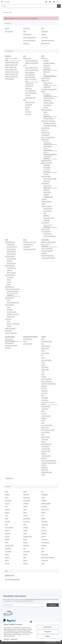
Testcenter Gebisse (49, 103)
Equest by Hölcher (46, 379)
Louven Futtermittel (47, 425)
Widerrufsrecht (46, 43)
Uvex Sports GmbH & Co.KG (49, 463)
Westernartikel (45, 229)
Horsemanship (45, 128)
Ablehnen (47, 636)
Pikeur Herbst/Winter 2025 (31, 80)
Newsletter (26, 43)
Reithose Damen (11, 254)
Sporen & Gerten (10, 298)
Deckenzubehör (48, 146)
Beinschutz (28, 112)
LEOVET (25, 530)
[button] (46, 2)
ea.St (43, 372)
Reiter (25, 65)
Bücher (25, 341)
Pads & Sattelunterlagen (50, 179)
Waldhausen (45, 560)
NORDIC (44, 536)
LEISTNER (8, 533)
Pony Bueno (45, 439)
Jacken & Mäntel (11, 249)
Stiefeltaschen (11, 317)
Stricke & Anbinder (49, 119)
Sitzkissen (44, 199)
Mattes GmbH (45, 428)
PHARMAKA (45, 539)
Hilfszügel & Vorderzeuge (48, 121)
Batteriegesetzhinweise (48, 40)
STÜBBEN (44, 545)
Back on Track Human (11, 333)
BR (42, 355)
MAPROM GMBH (46, 503)
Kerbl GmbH (45, 409)
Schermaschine (48, 234)
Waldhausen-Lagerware (48, 557)
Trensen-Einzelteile (49, 218)
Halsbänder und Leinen (30, 242)
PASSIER (7, 539)
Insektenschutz (46, 133)
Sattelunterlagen (46, 176)
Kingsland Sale (29, 84)
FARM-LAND (26, 497)
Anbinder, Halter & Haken (48, 242)
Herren (9, 282)
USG (24, 548)
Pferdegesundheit (46, 161)
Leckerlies (44, 253)
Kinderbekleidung (30, 75)
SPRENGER (26, 545)
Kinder (9, 284)
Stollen (43, 204)
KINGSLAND (26, 551)
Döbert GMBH (45, 370)
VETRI (25, 557)
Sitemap (44, 34)
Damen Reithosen (30, 72)
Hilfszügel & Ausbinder (50, 123)
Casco (43, 362)
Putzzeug (46, 174)
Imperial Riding (46, 406)
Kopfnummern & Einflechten (48, 226)
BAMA (43, 351)
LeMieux (44, 418)
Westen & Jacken (11, 263)
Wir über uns (27, 28)
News (25, 31)
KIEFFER (7, 530)
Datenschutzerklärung (31, 599)
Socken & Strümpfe (10, 328)
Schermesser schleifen (11, 345)
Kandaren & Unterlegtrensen (48, 95)
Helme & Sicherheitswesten (12, 289)
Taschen (9, 326)
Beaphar (7, 512)
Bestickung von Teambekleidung (10, 340)
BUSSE (43, 512)
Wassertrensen (48, 105)
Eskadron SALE (27, 58)
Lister (43, 423)
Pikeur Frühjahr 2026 (11, 67)
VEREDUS (44, 465)
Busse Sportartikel (46, 360)
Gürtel (9, 321)
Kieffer (43, 411)
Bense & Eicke (45, 353)
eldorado (44, 377)
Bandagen (46, 61)
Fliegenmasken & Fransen (48, 84)
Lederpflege (47, 165)
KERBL (43, 527)
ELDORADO (45, 494)
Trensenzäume (47, 211)
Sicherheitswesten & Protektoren (12, 295)
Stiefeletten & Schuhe (13, 314)
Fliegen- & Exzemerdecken (48, 149)
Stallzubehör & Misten (48, 256)
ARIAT (7, 491)
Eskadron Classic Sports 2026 (11, 59)
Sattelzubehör (45, 183)
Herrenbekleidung (30, 77)
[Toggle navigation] (2, 1)
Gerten (9, 300)
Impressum (45, 37)
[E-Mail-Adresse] (25, 605)
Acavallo (7, 563)
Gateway (26, 563)
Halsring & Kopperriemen (47, 115)
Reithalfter (46, 216)
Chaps (9, 307)
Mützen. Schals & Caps (13, 324)
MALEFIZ (44, 533)
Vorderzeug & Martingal (50, 126)
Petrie (43, 435)
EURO (7, 497)
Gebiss (43, 92)
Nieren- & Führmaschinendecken (50, 153)
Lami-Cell (44, 414)
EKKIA (43, 374)
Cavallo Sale (28, 88)
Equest (43, 518)
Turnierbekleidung (30, 91)
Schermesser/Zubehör (49, 236)
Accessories (28, 114)
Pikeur (7, 542)
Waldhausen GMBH (47, 472)
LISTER (25, 533)
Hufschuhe (46, 72)
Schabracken (29, 105)
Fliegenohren (47, 87)
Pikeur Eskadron (46, 437)
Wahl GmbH (45, 470)
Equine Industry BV (47, 381)
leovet (43, 421)
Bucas (43, 358)
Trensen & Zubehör (47, 206)
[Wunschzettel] (50, 2)
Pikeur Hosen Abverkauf (32, 68)
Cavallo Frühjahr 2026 (11, 69)
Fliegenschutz (45, 81)
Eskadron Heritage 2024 (32, 61)
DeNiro (7, 554)
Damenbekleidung (10, 242)
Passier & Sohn (46, 432)
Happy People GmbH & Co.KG (48, 403)
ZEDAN (43, 475)
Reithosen (10, 261)
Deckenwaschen (9, 343)
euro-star (44, 388)
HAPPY (43, 497)
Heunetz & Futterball (47, 251)
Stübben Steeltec (46, 456)
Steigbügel (46, 194)
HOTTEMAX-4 (27, 500)
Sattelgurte (46, 190)
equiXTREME (27, 518)
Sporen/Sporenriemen (13, 302)
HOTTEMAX (8, 500)
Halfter (45, 112)
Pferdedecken (45, 140)
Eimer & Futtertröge (47, 248)
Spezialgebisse (47, 100)
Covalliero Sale (29, 86)
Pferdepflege (47, 168)
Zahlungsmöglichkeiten (30, 37)
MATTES (7, 536)
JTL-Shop (54, 642)
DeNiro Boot (45, 367)
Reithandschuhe (9, 287)
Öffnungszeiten (9, 31)
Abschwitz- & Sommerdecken (48, 143)
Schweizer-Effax (46, 449)
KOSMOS (44, 500)
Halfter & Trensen (30, 102)
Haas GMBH (45, 398)
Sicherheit (28, 95)
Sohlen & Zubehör (12, 312)
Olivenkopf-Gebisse (49, 98)
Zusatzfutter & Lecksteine (48, 258)
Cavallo (43, 365)
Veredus (25, 554)
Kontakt (7, 28)
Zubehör (27, 107)
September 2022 (9, 575)
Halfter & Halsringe (47, 110)
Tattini (25, 509)
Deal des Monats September (13, 579)
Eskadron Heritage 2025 (11, 76)
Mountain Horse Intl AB (48, 430)
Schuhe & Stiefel (9, 305)
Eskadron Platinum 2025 (32, 63)
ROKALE (25, 506)
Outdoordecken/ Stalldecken (48, 157)
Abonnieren (53, 605)
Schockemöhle (45, 446)
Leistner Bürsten (46, 416)
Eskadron (44, 386)
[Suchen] (29, 6)
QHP (6, 506)
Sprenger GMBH (46, 451)
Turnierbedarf (45, 223)
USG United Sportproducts (49, 460)
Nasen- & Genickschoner (48, 137)
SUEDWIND (8, 548)
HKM (43, 551)
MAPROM (26, 503)
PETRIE (25, 539)
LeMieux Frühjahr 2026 (11, 65)
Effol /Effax (26, 494)
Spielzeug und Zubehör (30, 249)
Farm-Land (44, 393)
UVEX (43, 548)
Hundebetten (27, 247)
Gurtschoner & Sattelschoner (47, 187)
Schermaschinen (46, 231)
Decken (27, 109)
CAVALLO (26, 515)
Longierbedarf (45, 135)
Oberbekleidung (11, 251)
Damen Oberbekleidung (32, 70)
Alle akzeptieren (47, 627)
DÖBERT (7, 494)
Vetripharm (45, 468)
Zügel (45, 213)
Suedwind (44, 458)
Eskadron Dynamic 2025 (11, 74)
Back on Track (45, 348)
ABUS (43, 339)
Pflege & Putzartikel (47, 163)
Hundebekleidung (28, 244)
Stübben (44, 453)
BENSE (25, 512)
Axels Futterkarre (46, 346)
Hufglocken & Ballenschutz (47, 69)
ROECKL (25, 542)
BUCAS (7, 560)
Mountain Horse (28, 536)
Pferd (25, 100)
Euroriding (44, 391)
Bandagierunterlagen (49, 63)
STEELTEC (8, 509)
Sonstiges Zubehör (47, 202)
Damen (9, 280)
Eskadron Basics (46, 78)
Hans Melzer (45, 400)
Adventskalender (28, 339)
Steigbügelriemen (48, 197)
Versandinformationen (29, 40)
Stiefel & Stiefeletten (31, 93)
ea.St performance (12, 247)
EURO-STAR (26, 521)
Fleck (43, 395)
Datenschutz (45, 31)
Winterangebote (9, 79)
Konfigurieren (47, 632)
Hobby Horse (9, 478)
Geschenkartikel (28, 344)
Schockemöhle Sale (30, 98)
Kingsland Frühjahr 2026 (12, 62)
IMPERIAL (26, 527)
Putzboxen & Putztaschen (47, 171)
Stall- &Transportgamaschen (50, 75)
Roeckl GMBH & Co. (47, 444)
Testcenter (8, 348)
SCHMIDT (44, 506)
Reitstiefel (10, 310)
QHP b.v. (44, 442)
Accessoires (8, 319)
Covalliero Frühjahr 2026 (12, 72)
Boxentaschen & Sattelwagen (46, 245)
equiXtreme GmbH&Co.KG (49, 384)
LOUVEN (7, 503)
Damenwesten (11, 244)
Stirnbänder (47, 220)
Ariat (43, 344)
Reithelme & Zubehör (13, 291)
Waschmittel (8, 331)
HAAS (25, 524)
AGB (43, 28)
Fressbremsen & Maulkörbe (49, 89)
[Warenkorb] (56, 2)
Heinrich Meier (9, 527)
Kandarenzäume (48, 209)
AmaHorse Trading (47, 341)
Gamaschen (47, 65)
